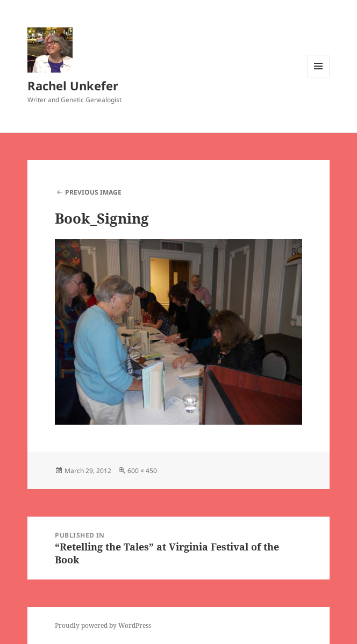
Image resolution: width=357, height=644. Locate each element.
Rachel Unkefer (73, 85)
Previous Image (93, 192)
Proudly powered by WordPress (103, 625)
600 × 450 (142, 471)
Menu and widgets (319, 77)
